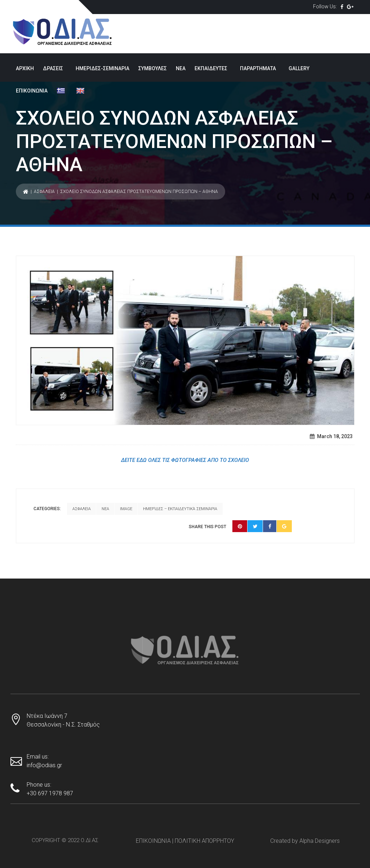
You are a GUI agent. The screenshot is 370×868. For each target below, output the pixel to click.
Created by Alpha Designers (305, 837)
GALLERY (299, 68)
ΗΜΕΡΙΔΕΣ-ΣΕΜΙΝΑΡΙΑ (102, 68)
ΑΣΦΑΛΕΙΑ (44, 192)
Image (126, 507)
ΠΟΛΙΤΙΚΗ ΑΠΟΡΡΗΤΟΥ (204, 837)
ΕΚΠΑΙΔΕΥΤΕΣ (211, 68)
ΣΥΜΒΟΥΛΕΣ (153, 68)
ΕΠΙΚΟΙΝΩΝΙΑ (32, 91)
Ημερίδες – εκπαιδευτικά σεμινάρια (69, 519)
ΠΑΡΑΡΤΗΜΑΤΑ (258, 68)
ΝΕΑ (181, 68)
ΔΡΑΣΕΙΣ (53, 68)
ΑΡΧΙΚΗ (25, 68)
